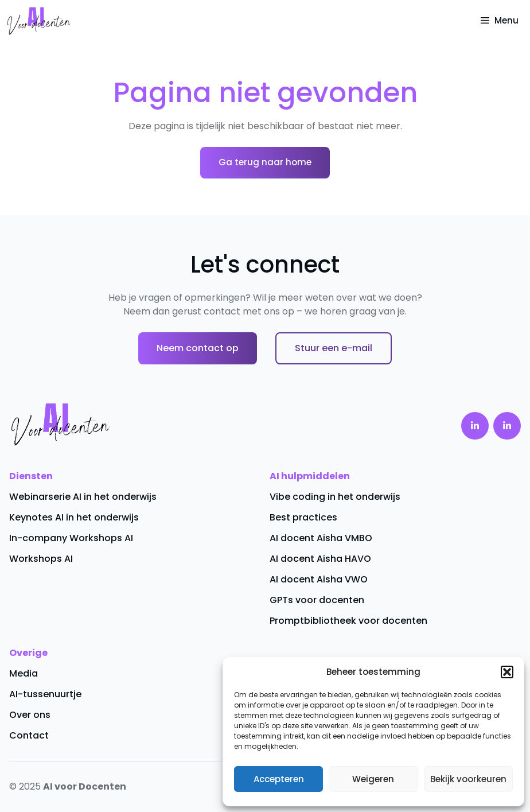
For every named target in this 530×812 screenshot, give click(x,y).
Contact (29, 735)
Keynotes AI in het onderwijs (74, 517)
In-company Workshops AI (71, 538)
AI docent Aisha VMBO (321, 538)
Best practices (303, 517)
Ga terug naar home (265, 162)
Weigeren (373, 779)
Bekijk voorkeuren (468, 779)
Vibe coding (297, 497)
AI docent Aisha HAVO (320, 559)
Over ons (30, 715)
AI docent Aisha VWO (319, 579)
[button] (507, 672)
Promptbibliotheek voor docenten (348, 621)
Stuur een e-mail (334, 348)
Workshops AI (41, 559)
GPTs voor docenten (317, 600)
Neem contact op (198, 348)
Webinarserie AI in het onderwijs (83, 497)
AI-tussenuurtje (45, 694)
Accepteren (279, 779)
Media (24, 673)
